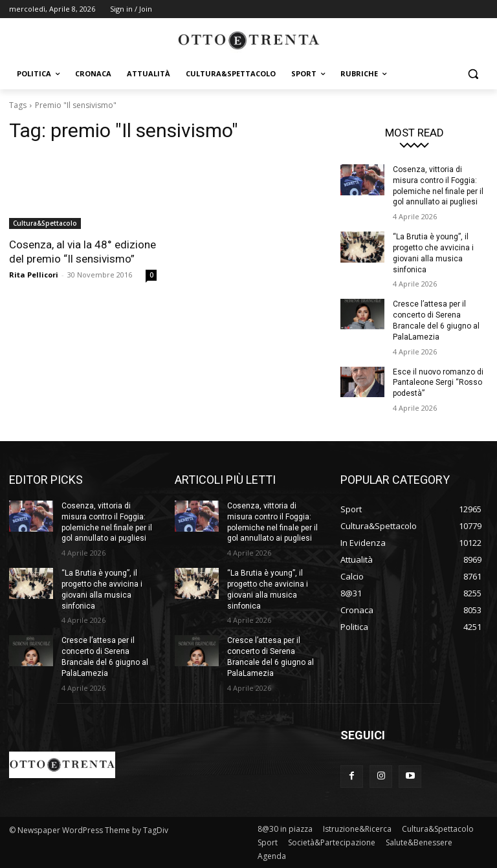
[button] (473, 74)
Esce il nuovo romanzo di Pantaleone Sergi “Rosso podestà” (438, 383)
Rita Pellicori (34, 275)
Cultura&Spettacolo (45, 223)
